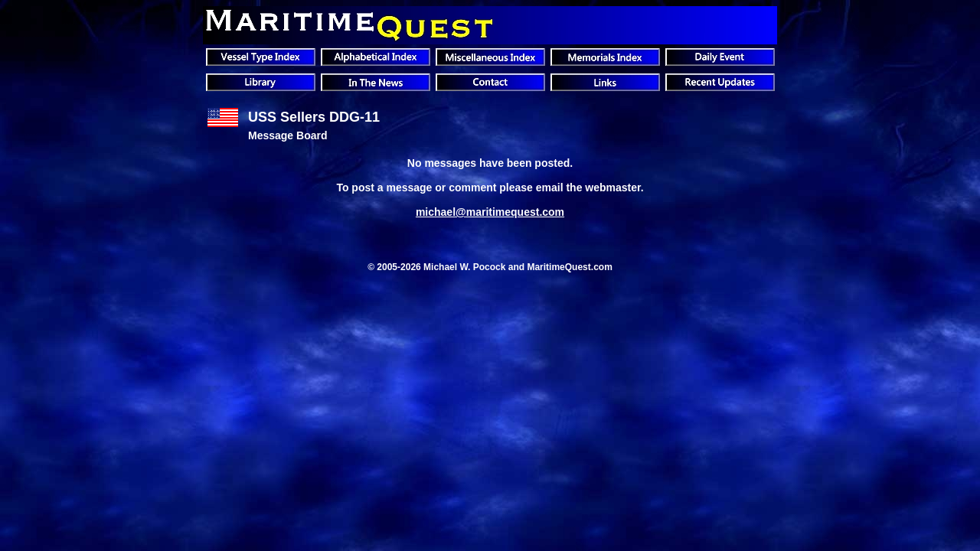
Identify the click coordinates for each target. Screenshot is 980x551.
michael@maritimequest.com (490, 212)
